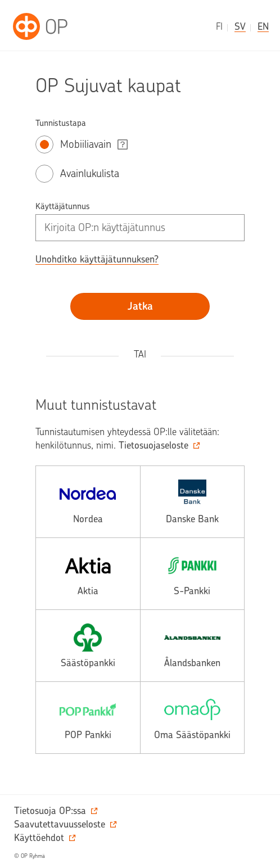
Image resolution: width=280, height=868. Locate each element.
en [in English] (263, 26)
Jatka (140, 306)
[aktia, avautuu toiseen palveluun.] (88, 574)
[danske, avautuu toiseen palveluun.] (193, 502)
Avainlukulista (90, 173)
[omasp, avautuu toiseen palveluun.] (193, 718)
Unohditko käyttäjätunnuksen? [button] (97, 259)
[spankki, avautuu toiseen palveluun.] (193, 574)
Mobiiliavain (86, 144)
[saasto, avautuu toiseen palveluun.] (88, 646)
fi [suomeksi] (219, 26)
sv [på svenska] (240, 26)
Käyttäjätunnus (63, 206)
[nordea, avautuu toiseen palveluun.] (88, 502)
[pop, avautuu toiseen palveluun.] (88, 718)
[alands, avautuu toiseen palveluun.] (193, 646)
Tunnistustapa (61, 123)
